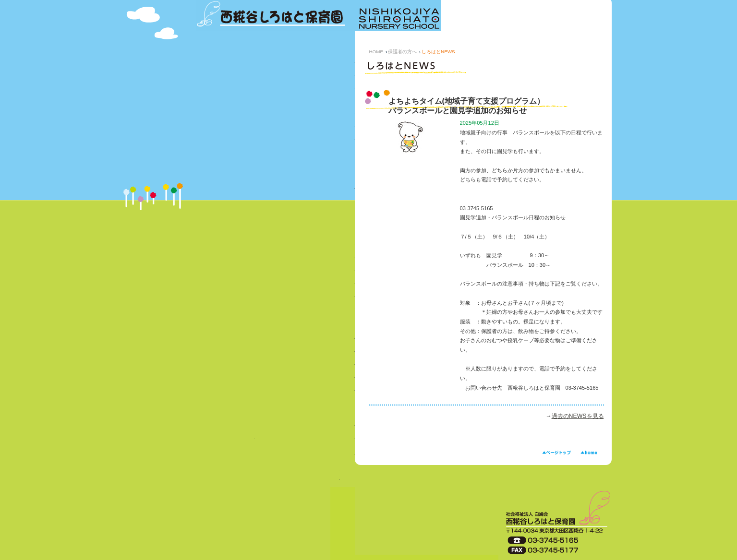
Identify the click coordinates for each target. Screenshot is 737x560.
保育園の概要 (275, 62)
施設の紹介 (275, 139)
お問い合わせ (305, 440)
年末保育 (275, 351)
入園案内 (225, 440)
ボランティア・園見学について (275, 455)
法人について (275, 425)
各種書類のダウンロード (275, 270)
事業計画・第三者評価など (275, 188)
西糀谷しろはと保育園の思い (275, 75)
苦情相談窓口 (275, 296)
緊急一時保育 (275, 338)
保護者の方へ (402, 52)
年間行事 (275, 101)
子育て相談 (275, 364)
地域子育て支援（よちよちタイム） (275, 390)
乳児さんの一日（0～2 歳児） (275, 113)
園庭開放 (275, 377)
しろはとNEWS (275, 232)
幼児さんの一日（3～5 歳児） (275, 126)
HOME (376, 52)
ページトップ (556, 453)
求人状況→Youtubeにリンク (268, 468)
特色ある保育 (275, 88)
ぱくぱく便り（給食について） (275, 244)
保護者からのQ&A (275, 257)
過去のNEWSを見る (578, 416)
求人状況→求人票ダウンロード (268, 477)
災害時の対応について (275, 283)
